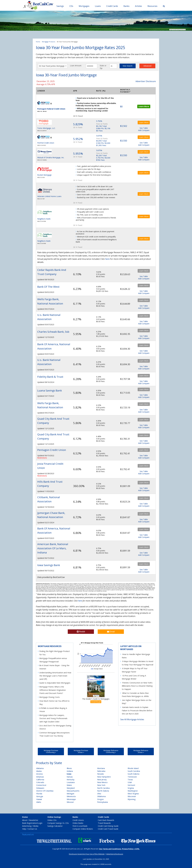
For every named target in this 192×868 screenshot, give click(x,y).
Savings (60, 6)
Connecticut (41, 785)
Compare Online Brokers (83, 829)
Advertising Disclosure (115, 854)
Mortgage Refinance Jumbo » (141, 751)
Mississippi (71, 799)
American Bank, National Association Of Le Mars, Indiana (53, 548)
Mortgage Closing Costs (49, 697)
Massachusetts (73, 791)
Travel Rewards (104, 823)
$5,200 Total (101, 155)
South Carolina (134, 771)
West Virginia (133, 794)
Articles (138, 6)
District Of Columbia (45, 791)
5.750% (99, 121)
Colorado (40, 782)
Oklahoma (101, 796)
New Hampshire (104, 777)
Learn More (144, 106)
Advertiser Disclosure (146, 81)
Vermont (131, 785)
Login (40, 823)
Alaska (39, 771)
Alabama (40, 768)
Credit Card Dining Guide (108, 826)
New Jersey (102, 780)
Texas (130, 780)
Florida (39, 794)
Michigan (70, 794)
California (40, 780)
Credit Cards (112, 6)
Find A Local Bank (80, 826)
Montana (101, 768)
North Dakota (103, 791)
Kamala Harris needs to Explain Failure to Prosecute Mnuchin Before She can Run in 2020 (137, 710)
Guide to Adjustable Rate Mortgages (55, 683)
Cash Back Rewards (106, 820)
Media (36, 826)
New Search (128, 66)
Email (111, 632)
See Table (144, 128)
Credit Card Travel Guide (108, 829)
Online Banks (78, 823)
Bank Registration (30, 823)
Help (24, 829)
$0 (121, 106)
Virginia (131, 788)
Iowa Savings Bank (49, 565)
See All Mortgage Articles (132, 719)
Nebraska (101, 771)
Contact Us (32, 829)
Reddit (81, 632)
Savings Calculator (55, 826)
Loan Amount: (76, 66)
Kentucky (71, 780)
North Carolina (103, 788)
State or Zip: (103, 67)
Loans (98, 6)
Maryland (71, 788)
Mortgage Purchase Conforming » (51, 751)
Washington (133, 791)
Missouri (70, 802)
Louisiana (71, 782)
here (107, 259)
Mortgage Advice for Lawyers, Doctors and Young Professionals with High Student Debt (53, 718)
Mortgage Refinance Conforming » (111, 751)
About (25, 820)
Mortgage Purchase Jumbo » (81, 751)
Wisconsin (132, 796)
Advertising (27, 826)
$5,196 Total (101, 126)
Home (38, 42)
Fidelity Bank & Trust (50, 377)
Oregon (100, 799)
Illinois (69, 768)
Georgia (40, 796)
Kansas (70, 777)
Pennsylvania (103, 802)
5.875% (99, 136)
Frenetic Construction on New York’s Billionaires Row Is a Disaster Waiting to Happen (137, 686)
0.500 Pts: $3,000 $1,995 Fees (103, 144)
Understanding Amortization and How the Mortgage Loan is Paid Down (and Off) (55, 676)
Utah (130, 782)
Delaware (40, 788)
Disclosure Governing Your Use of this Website (87, 854)
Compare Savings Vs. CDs (58, 823)
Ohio (99, 794)
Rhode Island (133, 768)
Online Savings (54, 817)
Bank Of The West (48, 287)
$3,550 (124, 141)
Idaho (39, 802)
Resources (152, 6)
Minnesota (71, 796)
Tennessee (132, 777)
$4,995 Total (101, 141)
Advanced (147, 66)
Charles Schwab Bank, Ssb (53, 332)
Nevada (100, 774)
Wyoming (132, 799)
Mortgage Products (49, 42)
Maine (69, 785)
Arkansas (40, 777)
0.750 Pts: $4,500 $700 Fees (103, 159)
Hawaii (39, 799)
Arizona (39, 774)
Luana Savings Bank (50, 390)
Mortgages (84, 6)
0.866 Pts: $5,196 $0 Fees (103, 130)
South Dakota (133, 774)
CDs (71, 6)
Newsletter (34, 820)
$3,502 (124, 126)
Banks (126, 6)
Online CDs (52, 820)
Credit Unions (78, 820)
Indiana (70, 771)
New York (101, 785)
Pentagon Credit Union (52, 450)
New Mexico (102, 782)
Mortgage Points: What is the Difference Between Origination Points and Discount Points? (52, 690)
